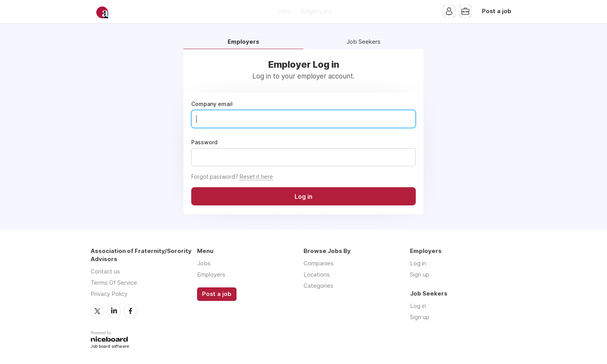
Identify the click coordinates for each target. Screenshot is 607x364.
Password (204, 142)
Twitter (97, 311)
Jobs (283, 11)
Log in (418, 263)
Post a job (497, 11)
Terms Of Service (114, 283)
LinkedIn (114, 311)
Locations (317, 274)
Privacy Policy (109, 294)
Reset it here (256, 177)
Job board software (110, 347)
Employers (316, 11)
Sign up (420, 274)
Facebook (130, 311)
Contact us (105, 271)
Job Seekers (364, 42)
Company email (212, 104)
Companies (319, 263)
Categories (318, 286)
